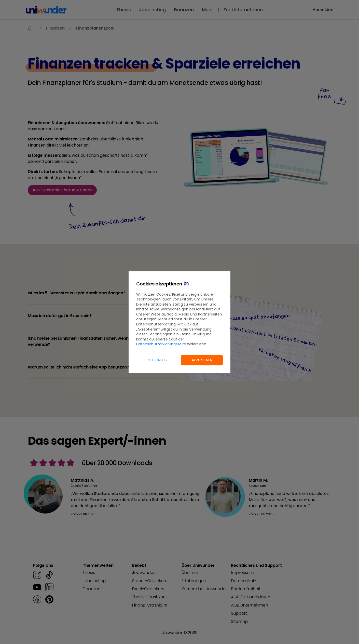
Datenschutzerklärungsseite (161, 344)
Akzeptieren (202, 360)
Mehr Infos (157, 360)
